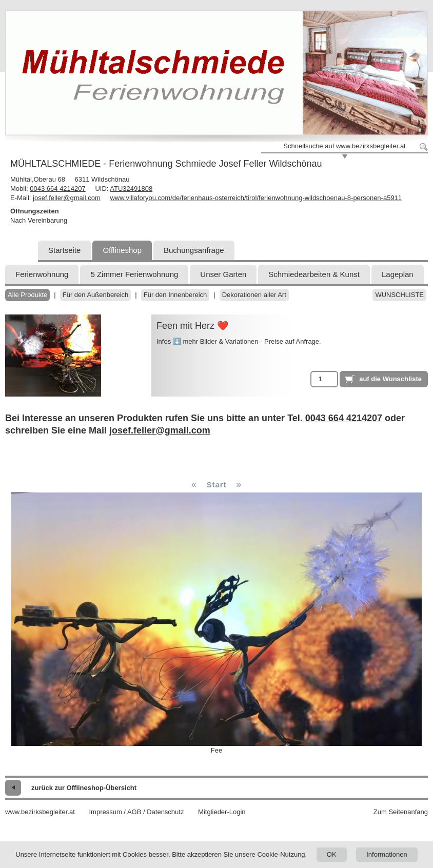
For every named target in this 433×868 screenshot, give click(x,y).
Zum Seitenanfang (401, 812)
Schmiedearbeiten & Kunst (314, 274)
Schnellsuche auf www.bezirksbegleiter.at (344, 146)
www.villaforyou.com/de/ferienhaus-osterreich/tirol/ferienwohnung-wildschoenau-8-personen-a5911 (256, 198)
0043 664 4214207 (57, 189)
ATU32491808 (131, 189)
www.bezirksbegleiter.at (40, 812)
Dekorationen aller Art (254, 295)
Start (216, 485)
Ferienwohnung (42, 274)
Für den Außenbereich (96, 295)
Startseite (64, 250)
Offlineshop (122, 250)
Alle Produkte (27, 295)
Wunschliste (399, 295)
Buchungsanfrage (194, 250)
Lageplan (398, 274)
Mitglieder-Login (222, 812)
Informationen (387, 854)
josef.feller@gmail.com (67, 198)
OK (332, 854)
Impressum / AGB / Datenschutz (136, 812)
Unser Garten (223, 274)
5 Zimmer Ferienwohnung (134, 274)
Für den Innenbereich (175, 295)
